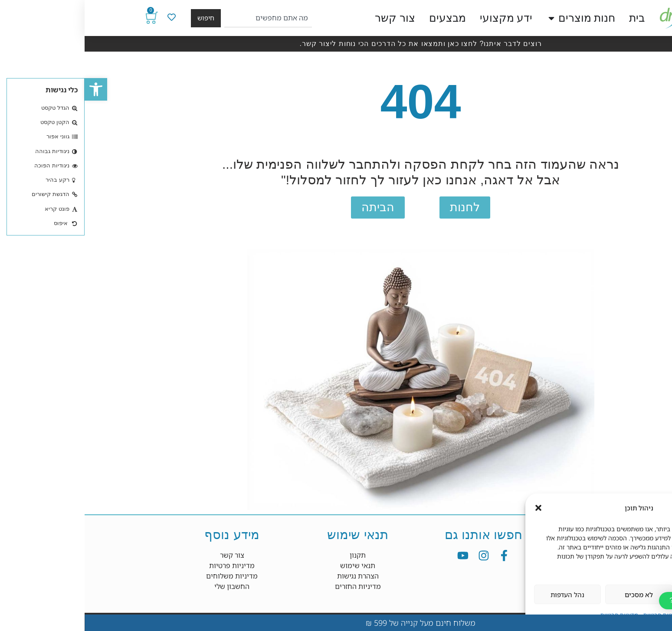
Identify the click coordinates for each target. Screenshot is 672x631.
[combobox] (183, 18)
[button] (11, 89)
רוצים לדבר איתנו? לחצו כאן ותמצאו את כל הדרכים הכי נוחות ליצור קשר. (336, 44)
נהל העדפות (483, 595)
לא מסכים (554, 595)
